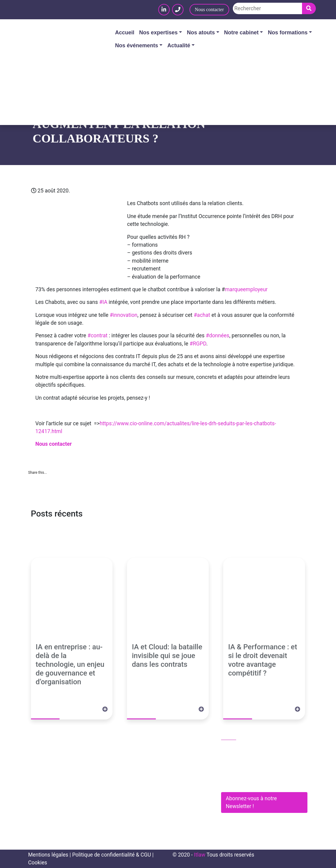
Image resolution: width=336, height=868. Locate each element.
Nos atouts (201, 33)
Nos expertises (159, 33)
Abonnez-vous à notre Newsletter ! (251, 802)
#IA (103, 302)
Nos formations (288, 33)
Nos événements (137, 45)
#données (217, 336)
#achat (202, 315)
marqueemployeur (246, 289)
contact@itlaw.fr (244, 761)
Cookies (38, 863)
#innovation (124, 315)
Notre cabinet (241, 33)
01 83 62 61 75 (242, 749)
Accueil (125, 33)
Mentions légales (48, 855)
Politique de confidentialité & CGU (112, 855)
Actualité (179, 45)
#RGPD (198, 344)
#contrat (98, 336)
